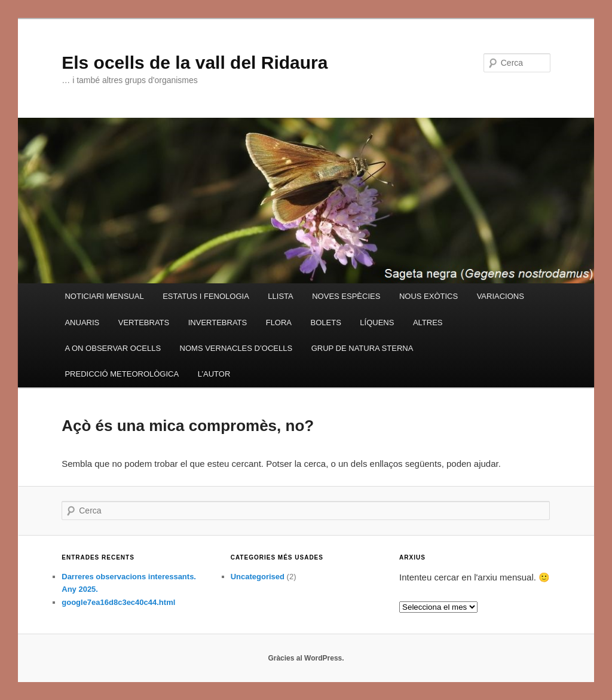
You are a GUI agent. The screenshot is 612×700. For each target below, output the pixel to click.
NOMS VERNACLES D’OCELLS (236, 348)
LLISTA (280, 296)
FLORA (279, 323)
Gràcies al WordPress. (306, 658)
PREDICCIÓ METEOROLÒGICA (122, 374)
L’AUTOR (214, 374)
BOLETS (326, 323)
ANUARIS (82, 323)
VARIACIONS (501, 296)
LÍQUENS (377, 323)
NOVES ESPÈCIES (346, 296)
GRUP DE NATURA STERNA (362, 348)
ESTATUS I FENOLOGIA (206, 296)
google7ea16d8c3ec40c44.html (118, 602)
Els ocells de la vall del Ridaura (195, 62)
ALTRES (428, 323)
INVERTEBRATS (218, 323)
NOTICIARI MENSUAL (104, 296)
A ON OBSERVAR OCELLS (113, 348)
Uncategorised (258, 577)
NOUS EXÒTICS (429, 296)
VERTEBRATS (144, 323)
